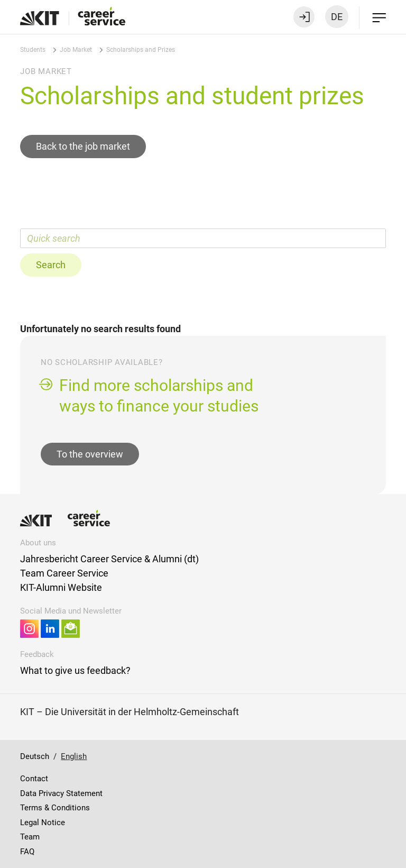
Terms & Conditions (55, 808)
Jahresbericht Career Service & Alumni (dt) (109, 559)
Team (30, 837)
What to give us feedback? (75, 670)
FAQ (27, 852)
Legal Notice (43, 823)
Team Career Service (64, 573)
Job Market (76, 50)
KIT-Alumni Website (61, 587)
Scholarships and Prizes (141, 50)
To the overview (90, 454)
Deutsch (35, 756)
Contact (34, 779)
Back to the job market (83, 146)
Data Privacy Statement (61, 793)
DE (337, 17)
